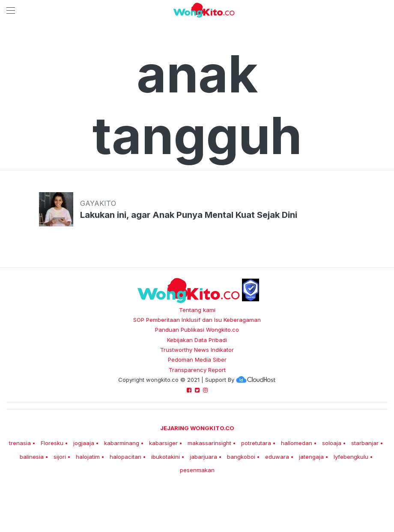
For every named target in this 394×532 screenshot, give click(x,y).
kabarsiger (163, 443)
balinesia (32, 457)
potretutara (256, 443)
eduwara (277, 457)
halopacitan (125, 457)
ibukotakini (166, 457)
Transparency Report (197, 370)
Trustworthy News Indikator (197, 350)
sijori (60, 457)
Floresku (52, 443)
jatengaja (311, 457)
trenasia (20, 443)
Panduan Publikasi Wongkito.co (197, 330)
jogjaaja (84, 443)
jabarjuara (203, 457)
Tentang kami (197, 310)
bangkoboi (241, 457)
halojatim (88, 457)
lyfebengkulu (351, 457)
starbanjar (365, 443)
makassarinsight (209, 443)
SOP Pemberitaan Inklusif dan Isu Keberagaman (197, 320)
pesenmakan (197, 470)
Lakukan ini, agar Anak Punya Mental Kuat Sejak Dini (189, 215)
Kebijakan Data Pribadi (197, 340)
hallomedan (297, 443)
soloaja (332, 443)
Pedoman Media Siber (197, 360)
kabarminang (122, 443)
